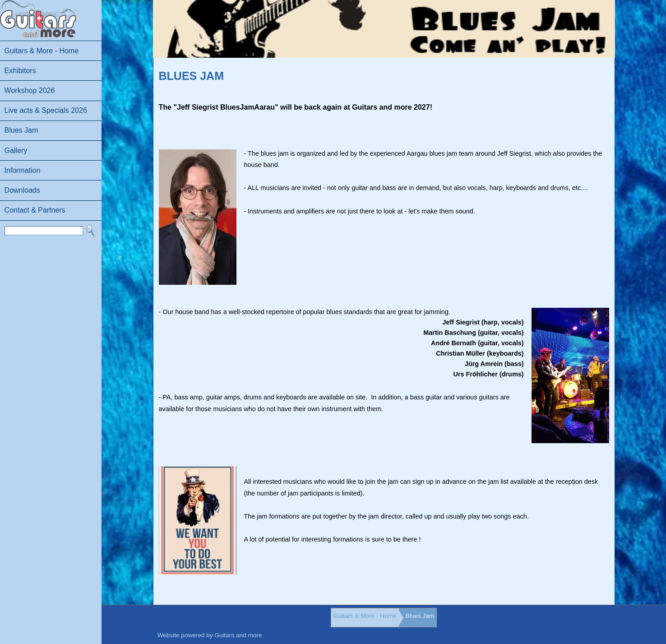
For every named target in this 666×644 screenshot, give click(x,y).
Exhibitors (20, 71)
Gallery (16, 151)
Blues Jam (21, 130)
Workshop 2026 (30, 90)
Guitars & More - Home (42, 51)
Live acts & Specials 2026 (46, 110)
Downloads (22, 190)
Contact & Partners (35, 210)
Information (23, 170)
